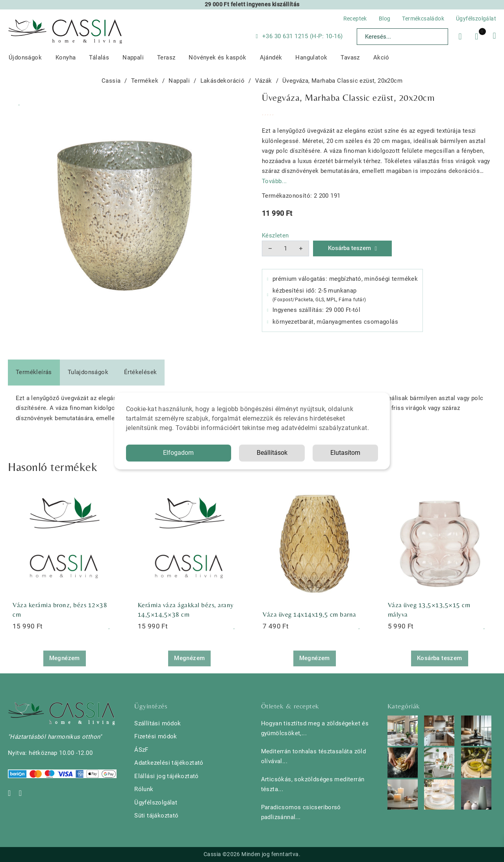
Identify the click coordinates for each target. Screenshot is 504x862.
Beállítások (272, 453)
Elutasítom (345, 453)
